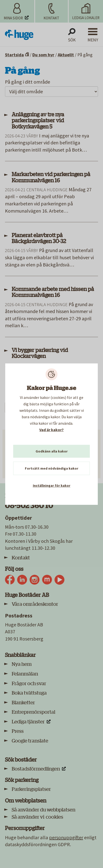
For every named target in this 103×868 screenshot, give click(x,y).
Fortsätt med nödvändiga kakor (52, 468)
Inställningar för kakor (52, 485)
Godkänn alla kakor (52, 451)
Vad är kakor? (51, 430)
